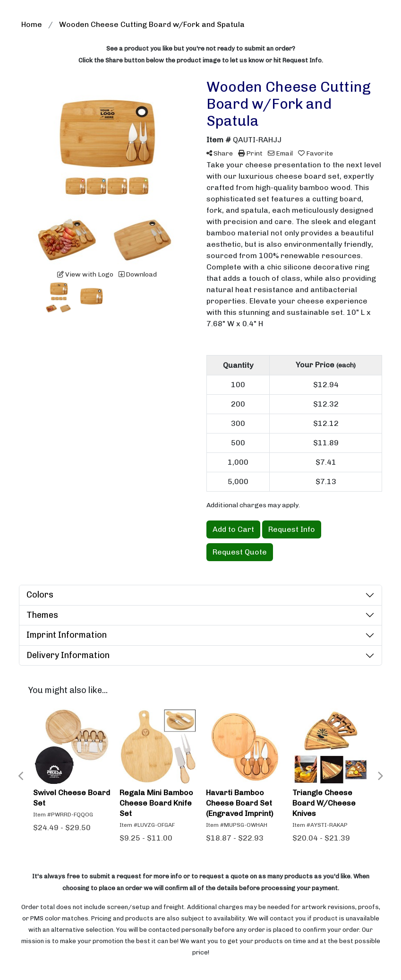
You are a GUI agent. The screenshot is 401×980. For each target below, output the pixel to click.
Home (32, 24)
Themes (42, 615)
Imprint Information (67, 635)
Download (138, 274)
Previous (21, 776)
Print (250, 153)
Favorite (316, 153)
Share (220, 153)
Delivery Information (68, 655)
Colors (40, 595)
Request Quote (240, 552)
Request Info (292, 529)
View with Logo (85, 274)
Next (380, 776)
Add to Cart (233, 529)
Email (280, 153)
